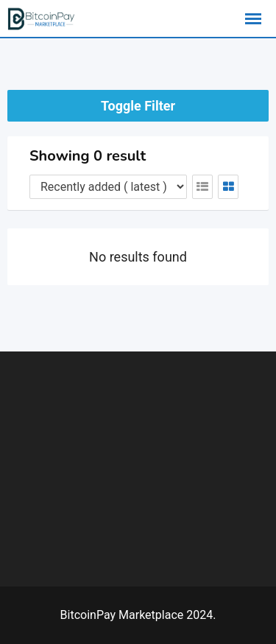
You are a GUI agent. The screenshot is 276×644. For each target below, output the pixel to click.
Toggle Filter (138, 106)
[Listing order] (108, 187)
